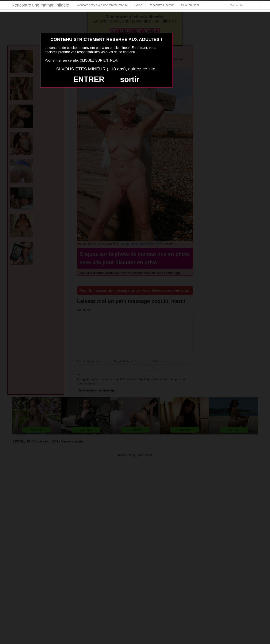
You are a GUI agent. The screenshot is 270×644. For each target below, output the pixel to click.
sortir (130, 79)
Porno (138, 5)
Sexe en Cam (190, 5)
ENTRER (89, 79)
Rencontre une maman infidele (40, 5)
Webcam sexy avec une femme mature (102, 5)
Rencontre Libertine (162, 5)
